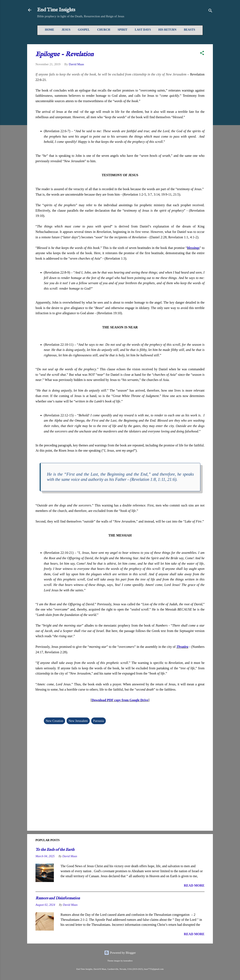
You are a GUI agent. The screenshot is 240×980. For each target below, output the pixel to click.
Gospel (84, 30)
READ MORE (194, 885)
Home (49, 30)
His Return (167, 30)
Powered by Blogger (120, 953)
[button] (202, 54)
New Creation (54, 721)
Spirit (123, 30)
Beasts (189, 30)
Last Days (143, 30)
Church (104, 30)
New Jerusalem (78, 721)
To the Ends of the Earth (55, 850)
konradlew (128, 961)
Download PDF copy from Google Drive (120, 700)
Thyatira (182, 647)
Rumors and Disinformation (58, 898)
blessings (193, 248)
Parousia (99, 721)
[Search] (210, 11)
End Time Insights (56, 10)
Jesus (66, 30)
